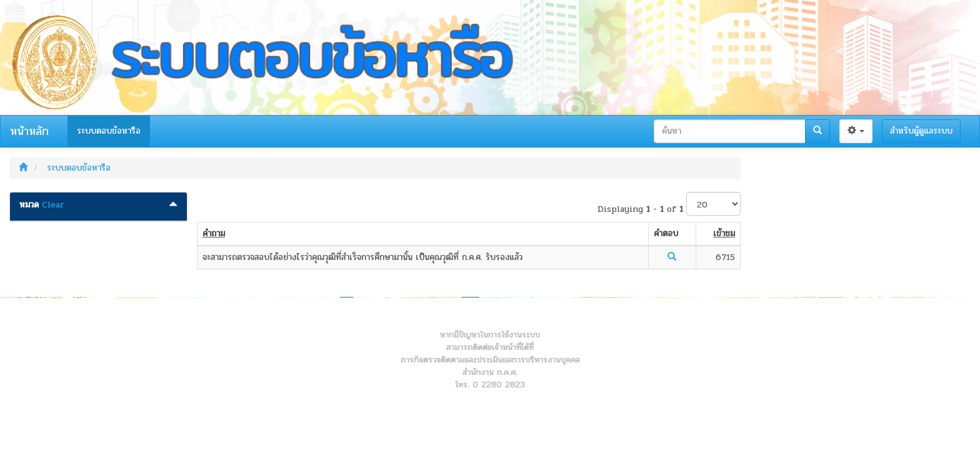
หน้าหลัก (29, 131)
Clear (53, 205)
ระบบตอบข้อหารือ (109, 131)
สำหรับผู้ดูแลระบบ (921, 131)
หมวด (29, 205)
